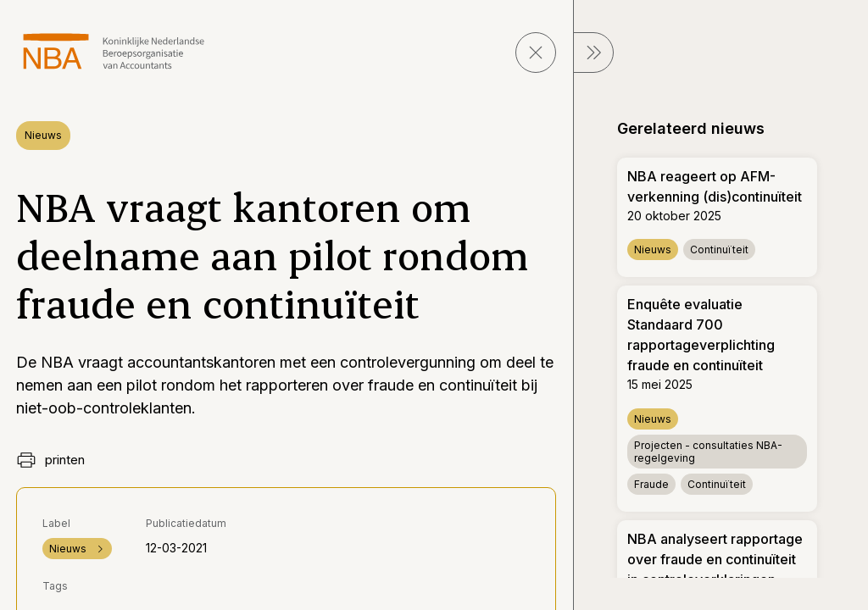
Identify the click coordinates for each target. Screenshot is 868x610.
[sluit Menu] (593, 53)
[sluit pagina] (536, 53)
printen (50, 460)
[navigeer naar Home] (114, 51)
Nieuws (43, 135)
